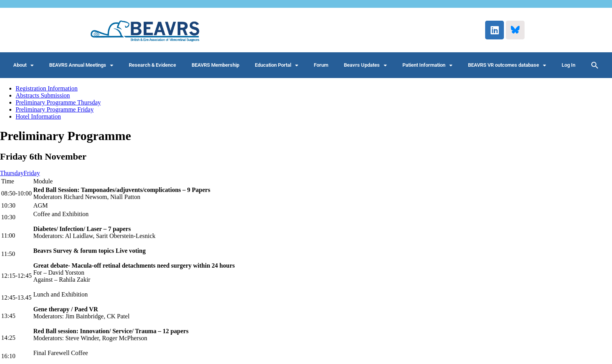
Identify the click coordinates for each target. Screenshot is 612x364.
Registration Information (47, 88)
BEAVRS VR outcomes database (507, 65)
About (23, 65)
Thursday (12, 173)
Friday (32, 173)
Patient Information (427, 65)
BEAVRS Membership (215, 65)
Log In (568, 65)
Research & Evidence (152, 65)
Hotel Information (38, 116)
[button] (595, 65)
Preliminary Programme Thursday (58, 102)
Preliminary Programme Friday (55, 109)
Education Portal (277, 65)
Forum (321, 65)
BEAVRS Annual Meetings (81, 65)
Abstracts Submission (43, 95)
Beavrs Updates (365, 65)
